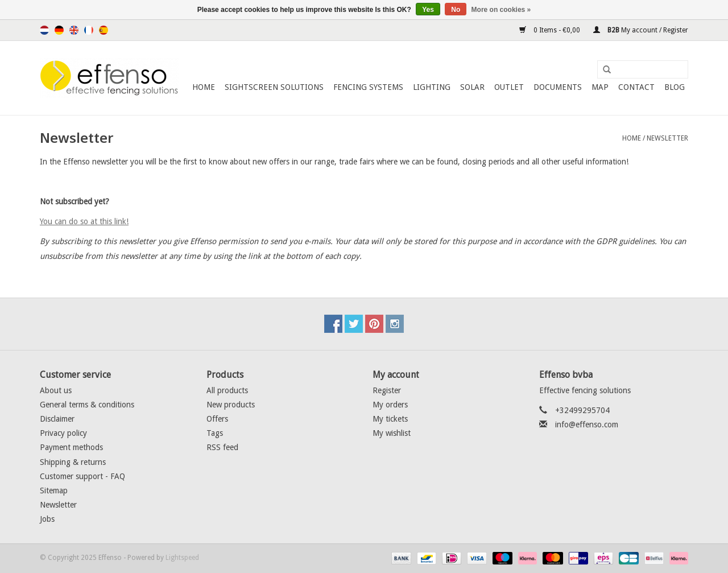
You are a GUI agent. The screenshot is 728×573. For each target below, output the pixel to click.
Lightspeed (182, 558)
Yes (428, 10)
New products (231, 405)
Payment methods (71, 447)
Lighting (432, 87)
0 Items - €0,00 (551, 30)
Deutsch (59, 30)
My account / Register (641, 30)
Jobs (47, 519)
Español (104, 30)
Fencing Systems (368, 87)
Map (600, 87)
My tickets (390, 419)
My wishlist (392, 433)
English (74, 30)
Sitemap (54, 490)
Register (387, 390)
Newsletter (667, 138)
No (456, 10)
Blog (675, 87)
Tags (215, 433)
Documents (558, 87)
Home (204, 87)
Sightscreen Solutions (274, 87)
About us (56, 390)
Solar (472, 87)
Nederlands (44, 30)
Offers (217, 419)
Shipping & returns (73, 462)
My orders (390, 405)
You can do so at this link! (84, 221)
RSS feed (222, 447)
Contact (636, 87)
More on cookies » (501, 10)
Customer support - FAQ (82, 476)
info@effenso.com (587, 424)
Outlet (509, 87)
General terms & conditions (87, 405)
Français (89, 30)
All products (227, 390)
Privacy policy (63, 433)
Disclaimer (57, 419)
